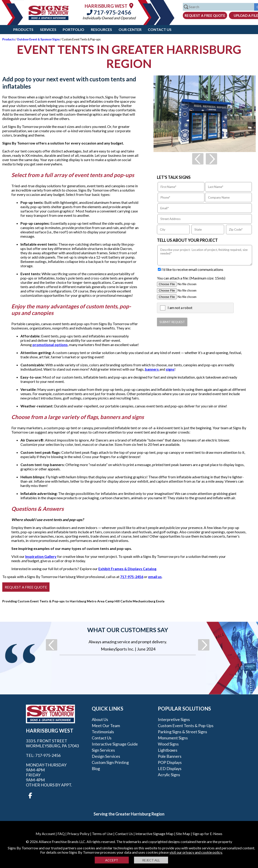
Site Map (183, 834)
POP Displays (170, 762)
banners (152, 369)
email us (155, 577)
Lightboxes (168, 750)
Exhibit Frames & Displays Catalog (127, 569)
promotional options (50, 345)
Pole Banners (170, 756)
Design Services (106, 756)
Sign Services (103, 750)
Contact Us (160, 29)
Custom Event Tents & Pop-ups (186, 726)
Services (48, 29)
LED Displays (170, 768)
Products (23, 29)
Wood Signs (168, 744)
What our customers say (128, 630)
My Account (45, 834)
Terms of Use (102, 834)
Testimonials (103, 732)
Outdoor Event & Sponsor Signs (38, 39)
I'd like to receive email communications (192, 269)
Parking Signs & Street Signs (182, 732)
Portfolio (73, 29)
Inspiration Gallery (41, 556)
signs (170, 369)
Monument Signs (173, 738)
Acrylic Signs (169, 775)
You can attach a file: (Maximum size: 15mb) (191, 278)
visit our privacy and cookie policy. (196, 852)
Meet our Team (106, 726)
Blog (96, 768)
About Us (100, 719)
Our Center (130, 29)
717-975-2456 (109, 12)
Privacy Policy (78, 834)
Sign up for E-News (207, 834)
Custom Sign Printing (110, 762)
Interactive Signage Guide (115, 744)
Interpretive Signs (174, 719)
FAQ (61, 834)
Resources (101, 29)
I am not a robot (180, 308)
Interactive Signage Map (154, 834)
